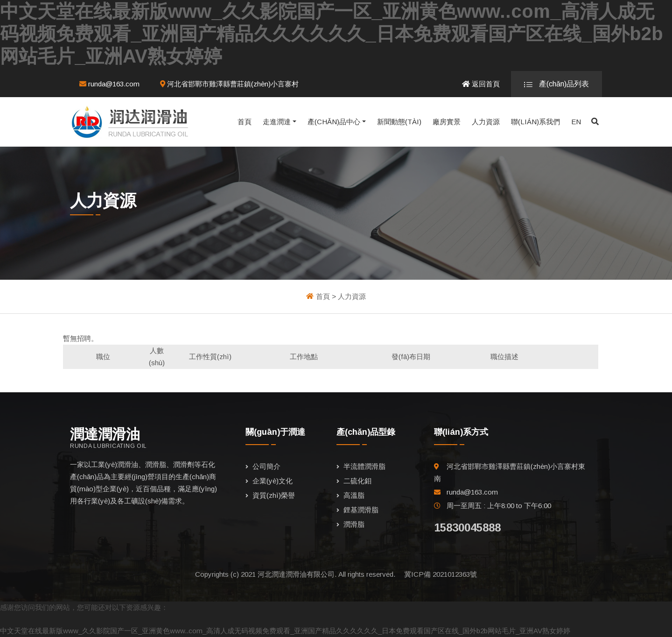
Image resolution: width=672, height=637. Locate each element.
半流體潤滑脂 (364, 466)
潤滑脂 (354, 524)
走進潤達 (277, 122)
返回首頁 (481, 84)
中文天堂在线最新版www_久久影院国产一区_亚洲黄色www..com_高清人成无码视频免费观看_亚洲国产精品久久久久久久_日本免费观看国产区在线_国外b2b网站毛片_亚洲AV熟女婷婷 (332, 34)
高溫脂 (354, 495)
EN (576, 122)
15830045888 (467, 527)
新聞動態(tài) (399, 122)
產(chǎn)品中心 (334, 122)
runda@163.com (109, 84)
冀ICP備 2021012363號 (441, 574)
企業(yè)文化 (273, 481)
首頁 (245, 122)
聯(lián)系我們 (535, 122)
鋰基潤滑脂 (361, 510)
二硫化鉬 (357, 481)
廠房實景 (447, 122)
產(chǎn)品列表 (556, 84)
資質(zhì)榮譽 (274, 495)
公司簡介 (266, 466)
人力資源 (486, 122)
